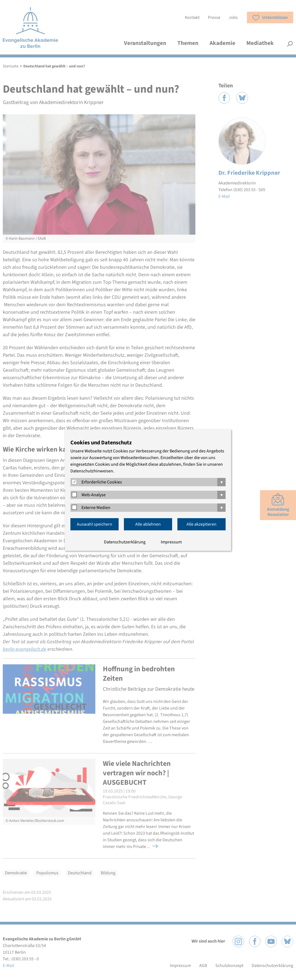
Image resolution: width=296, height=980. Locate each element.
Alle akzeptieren (201, 524)
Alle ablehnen (148, 524)
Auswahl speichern (95, 524)
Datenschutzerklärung (125, 542)
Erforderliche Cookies (102, 482)
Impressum (171, 542)
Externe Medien (96, 508)
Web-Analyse (94, 495)
